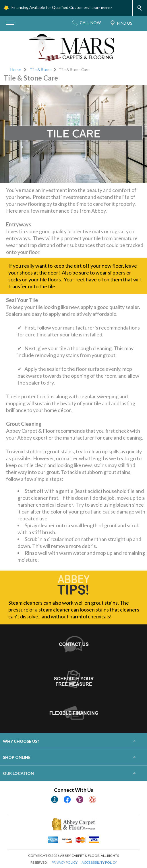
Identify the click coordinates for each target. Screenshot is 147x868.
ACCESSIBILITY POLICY (99, 862)
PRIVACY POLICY (65, 862)
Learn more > (102, 8)
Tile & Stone (41, 70)
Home (16, 70)
